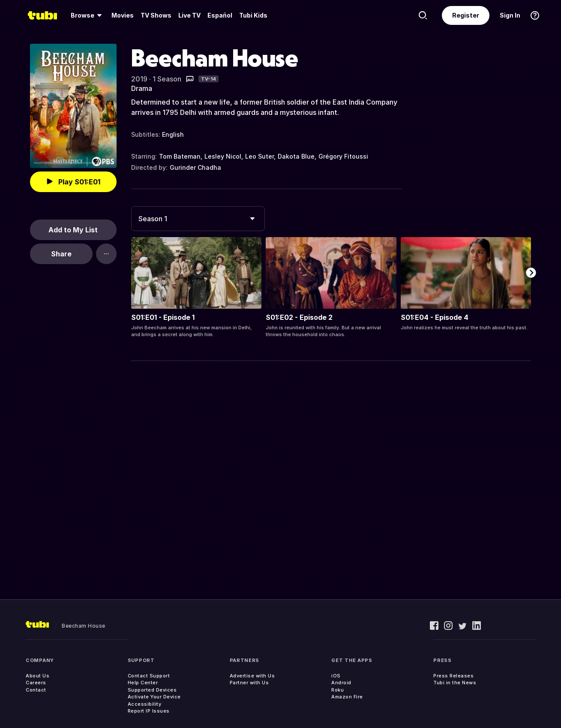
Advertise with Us (252, 676)
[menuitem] (88, 15)
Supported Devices (152, 690)
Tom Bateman (180, 156)
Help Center (143, 683)
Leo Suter (259, 156)
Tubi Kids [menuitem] (253, 15)
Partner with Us (249, 683)
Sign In (510, 15)
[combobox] (198, 219)
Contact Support (149, 676)
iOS (336, 676)
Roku (337, 690)
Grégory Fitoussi (343, 156)
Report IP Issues (149, 711)
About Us (37, 676)
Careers (36, 683)
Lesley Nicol (223, 156)
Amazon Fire (347, 697)
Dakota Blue (296, 156)
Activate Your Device (154, 697)
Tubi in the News (455, 683)
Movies (123, 15)
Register (466, 15)
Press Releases (453, 676)
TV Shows (156, 15)
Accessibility (145, 704)
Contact (36, 690)
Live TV (189, 15)
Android (341, 683)
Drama (142, 88)
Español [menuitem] (220, 15)
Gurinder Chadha (195, 167)
